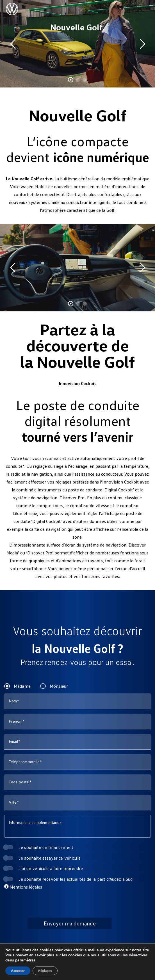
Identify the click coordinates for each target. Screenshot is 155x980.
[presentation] (77, 901)
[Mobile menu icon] (144, 9)
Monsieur (59, 686)
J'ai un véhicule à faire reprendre (51, 868)
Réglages (45, 971)
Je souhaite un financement (46, 847)
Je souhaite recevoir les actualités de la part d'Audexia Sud (76, 879)
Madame (22, 686)
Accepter (18, 971)
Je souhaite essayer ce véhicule (50, 858)
